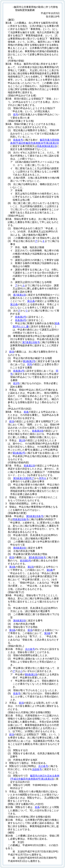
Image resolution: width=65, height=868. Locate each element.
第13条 (14, 304)
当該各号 (37, 769)
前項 (12, 352)
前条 (26, 412)
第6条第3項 (19, 548)
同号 (30, 364)
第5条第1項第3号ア (24, 478)
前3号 (16, 383)
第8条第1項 (31, 674)
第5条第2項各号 (37, 557)
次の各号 (30, 649)
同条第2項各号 (21, 519)
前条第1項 (29, 466)
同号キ (43, 478)
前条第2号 (21, 317)
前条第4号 (21, 320)
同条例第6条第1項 (47, 146)
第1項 (22, 440)
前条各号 (18, 140)
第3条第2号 (29, 361)
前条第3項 (38, 431)
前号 (16, 114)
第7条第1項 (19, 295)
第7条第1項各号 (31, 342)
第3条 (12, 567)
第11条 (31, 301)
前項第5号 (25, 561)
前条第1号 (19, 371)
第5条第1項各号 (35, 516)
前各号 (17, 693)
